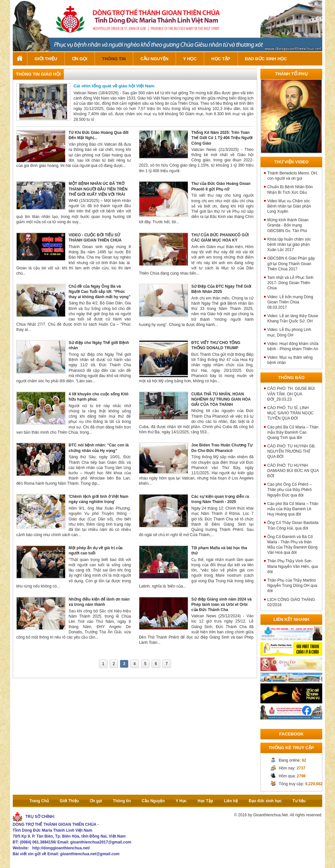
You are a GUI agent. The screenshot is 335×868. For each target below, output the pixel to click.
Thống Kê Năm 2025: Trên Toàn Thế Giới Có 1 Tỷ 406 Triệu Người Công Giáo (222, 138)
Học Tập (221, 59)
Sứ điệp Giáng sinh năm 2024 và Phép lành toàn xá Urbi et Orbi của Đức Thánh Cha (221, 605)
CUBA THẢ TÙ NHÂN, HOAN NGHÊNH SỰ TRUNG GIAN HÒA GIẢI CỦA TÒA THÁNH (221, 399)
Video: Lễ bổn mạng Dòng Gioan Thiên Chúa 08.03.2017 (290, 302)
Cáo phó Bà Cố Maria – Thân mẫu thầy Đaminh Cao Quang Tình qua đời (293, 432)
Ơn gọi (80, 59)
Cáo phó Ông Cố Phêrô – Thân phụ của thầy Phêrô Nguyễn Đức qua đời (290, 490)
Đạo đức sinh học (266, 59)
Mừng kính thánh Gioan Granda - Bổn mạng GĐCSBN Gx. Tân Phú (288, 225)
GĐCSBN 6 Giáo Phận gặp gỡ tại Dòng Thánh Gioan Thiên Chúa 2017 (291, 263)
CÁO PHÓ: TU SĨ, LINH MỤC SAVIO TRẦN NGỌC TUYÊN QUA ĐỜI (291, 413)
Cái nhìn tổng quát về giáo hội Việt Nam (114, 86)
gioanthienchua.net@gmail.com (90, 854)
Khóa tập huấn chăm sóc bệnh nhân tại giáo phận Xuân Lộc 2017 (289, 244)
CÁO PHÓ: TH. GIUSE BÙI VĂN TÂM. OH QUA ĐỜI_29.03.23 (291, 394)
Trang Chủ (20, 59)
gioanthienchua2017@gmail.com (101, 842)
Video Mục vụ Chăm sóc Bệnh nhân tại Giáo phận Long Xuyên (289, 206)
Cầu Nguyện (154, 59)
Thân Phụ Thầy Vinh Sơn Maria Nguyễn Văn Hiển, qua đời (293, 566)
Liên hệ (231, 801)
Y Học (190, 59)
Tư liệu (299, 801)
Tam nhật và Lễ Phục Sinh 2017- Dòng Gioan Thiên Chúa (290, 283)
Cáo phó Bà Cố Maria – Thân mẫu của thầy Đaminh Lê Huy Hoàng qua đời (293, 509)
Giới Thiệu (46, 59)
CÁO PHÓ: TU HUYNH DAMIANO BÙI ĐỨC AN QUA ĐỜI (293, 471)
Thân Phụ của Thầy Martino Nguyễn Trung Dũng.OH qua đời (292, 586)
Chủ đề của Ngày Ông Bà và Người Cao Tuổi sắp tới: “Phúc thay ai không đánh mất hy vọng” (100, 292)
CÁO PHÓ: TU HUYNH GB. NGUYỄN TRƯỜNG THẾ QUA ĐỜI (291, 451)
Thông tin (114, 59)
